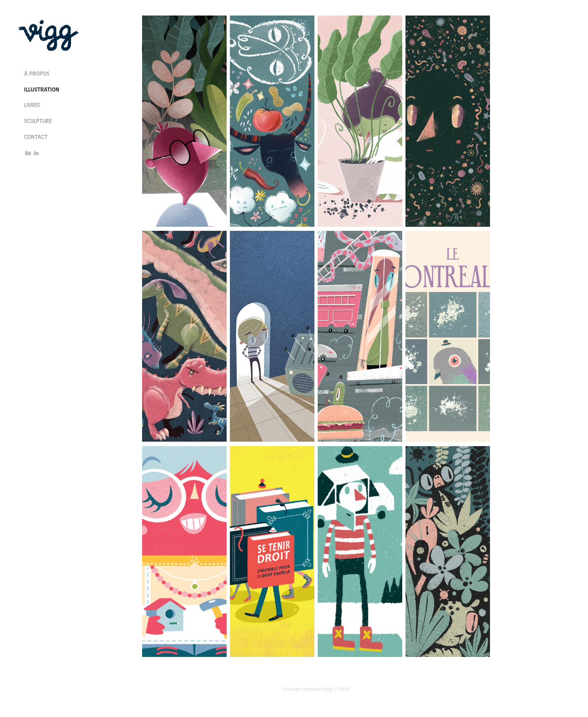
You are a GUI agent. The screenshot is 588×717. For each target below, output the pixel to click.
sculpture (38, 121)
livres (32, 105)
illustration (42, 90)
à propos (37, 74)
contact (36, 137)
